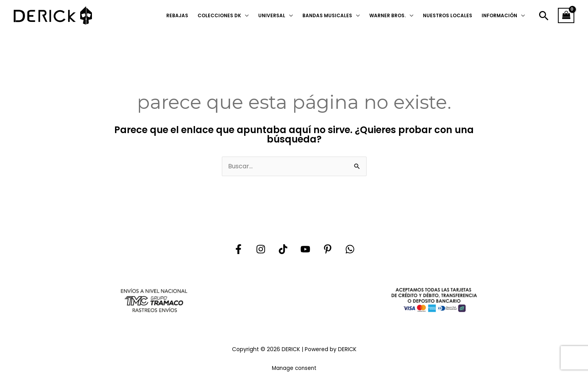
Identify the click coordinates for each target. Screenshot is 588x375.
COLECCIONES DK (219, 15)
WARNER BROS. (388, 15)
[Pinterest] (328, 249)
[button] (544, 16)
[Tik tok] (283, 249)
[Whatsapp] (350, 249)
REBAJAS (177, 15)
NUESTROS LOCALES (448, 15)
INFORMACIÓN (499, 15)
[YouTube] (305, 249)
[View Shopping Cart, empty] (566, 16)
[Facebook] (238, 249)
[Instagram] (261, 249)
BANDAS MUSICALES (327, 15)
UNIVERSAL (272, 15)
